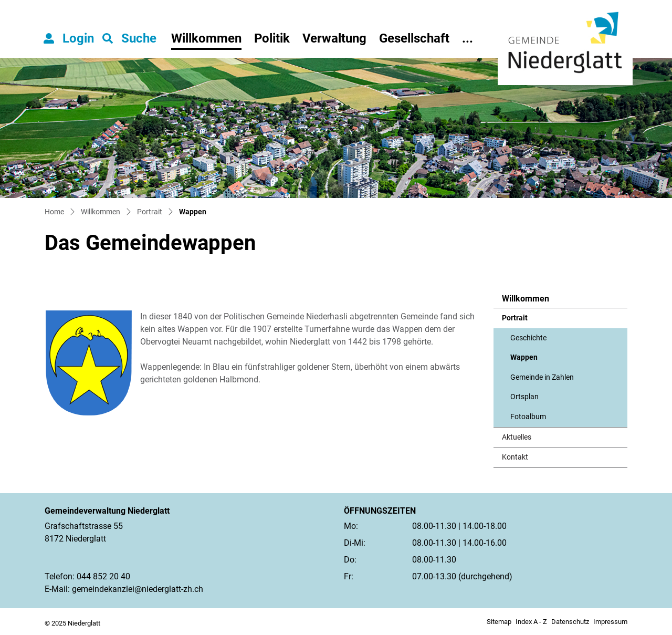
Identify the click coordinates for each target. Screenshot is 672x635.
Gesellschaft (414, 38)
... (468, 38)
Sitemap (499, 622)
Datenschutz (570, 622)
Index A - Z (531, 622)
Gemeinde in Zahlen (542, 377)
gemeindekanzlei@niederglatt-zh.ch (138, 589)
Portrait (515, 318)
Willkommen (206, 38)
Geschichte (528, 338)
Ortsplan (524, 397)
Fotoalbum (528, 417)
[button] (129, 38)
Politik (272, 38)
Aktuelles (517, 437)
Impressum (610, 622)
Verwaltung (334, 38)
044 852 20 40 (103, 576)
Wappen (536, 360)
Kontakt (515, 457)
